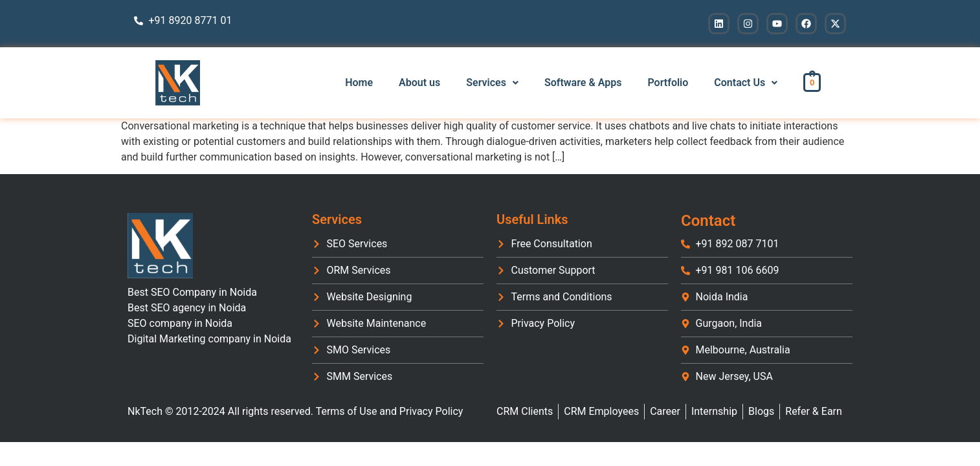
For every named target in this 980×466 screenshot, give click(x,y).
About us (419, 83)
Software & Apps (583, 83)
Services (492, 83)
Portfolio (668, 83)
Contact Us (746, 83)
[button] (492, 83)
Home (359, 83)
